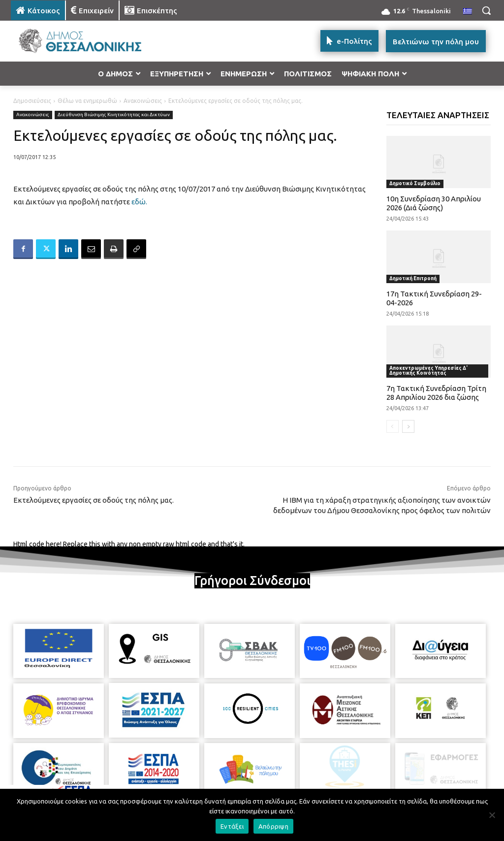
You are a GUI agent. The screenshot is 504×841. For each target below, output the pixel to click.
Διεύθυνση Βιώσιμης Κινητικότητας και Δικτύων (114, 115)
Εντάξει (232, 826)
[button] (486, 10)
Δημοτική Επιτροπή (413, 278)
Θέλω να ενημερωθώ (87, 101)
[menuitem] (468, 12)
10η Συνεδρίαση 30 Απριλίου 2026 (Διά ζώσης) (434, 203)
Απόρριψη (273, 826)
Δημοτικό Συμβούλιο (415, 183)
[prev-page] (393, 426)
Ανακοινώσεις (143, 101)
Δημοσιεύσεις (32, 101)
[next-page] (408, 426)
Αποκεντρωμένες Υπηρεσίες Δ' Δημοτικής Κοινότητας (428, 371)
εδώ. (139, 202)
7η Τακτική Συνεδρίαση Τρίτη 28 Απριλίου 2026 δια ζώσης (436, 393)
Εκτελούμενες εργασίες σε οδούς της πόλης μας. (94, 500)
